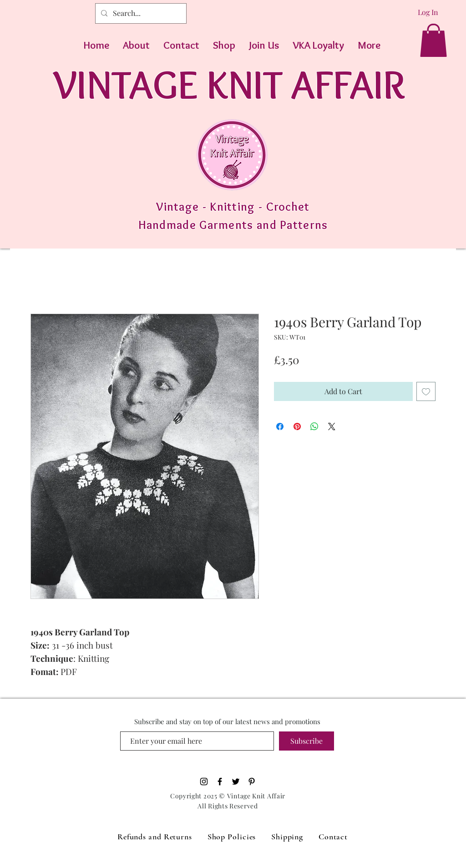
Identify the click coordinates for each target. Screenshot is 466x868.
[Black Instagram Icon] (204, 782)
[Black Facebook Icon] (220, 782)
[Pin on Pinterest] (297, 426)
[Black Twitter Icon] (236, 782)
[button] (433, 40)
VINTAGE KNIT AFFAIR (229, 84)
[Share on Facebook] (280, 426)
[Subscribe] (306, 741)
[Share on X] (332, 426)
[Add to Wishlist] (426, 391)
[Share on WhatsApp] (314, 426)
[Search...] (140, 13)
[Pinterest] (252, 782)
